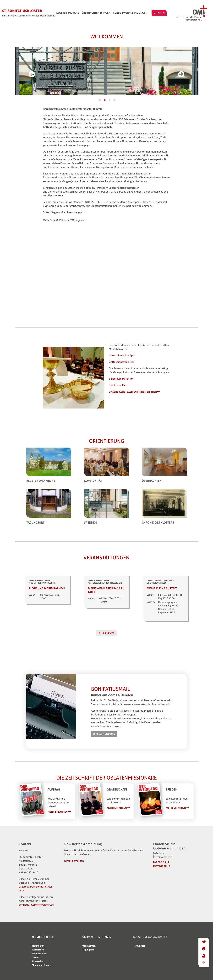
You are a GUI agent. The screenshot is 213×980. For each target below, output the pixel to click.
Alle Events (107, 633)
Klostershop (38, 950)
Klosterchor (38, 961)
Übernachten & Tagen (113, 13)
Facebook (160, 862)
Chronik (36, 957)
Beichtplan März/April (122, 379)
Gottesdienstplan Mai (121, 362)
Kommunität (93, 481)
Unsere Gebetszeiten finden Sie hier (133, 392)
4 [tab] (114, 100)
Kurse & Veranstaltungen (147, 13)
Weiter (181, 78)
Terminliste (139, 946)
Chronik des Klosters (158, 522)
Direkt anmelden (74, 861)
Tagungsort (35, 522)
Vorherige (32, 78)
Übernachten (152, 481)
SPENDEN (176, 13)
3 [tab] (109, 100)
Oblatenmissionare (41, 965)
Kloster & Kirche (84, 13)
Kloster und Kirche (41, 481)
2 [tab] (105, 100)
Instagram (160, 866)
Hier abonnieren (104, 734)
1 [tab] (100, 100)
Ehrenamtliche (39, 953)
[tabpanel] (107, 73)
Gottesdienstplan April (122, 355)
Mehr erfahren (58, 812)
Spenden (90, 522)
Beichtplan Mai (118, 385)
